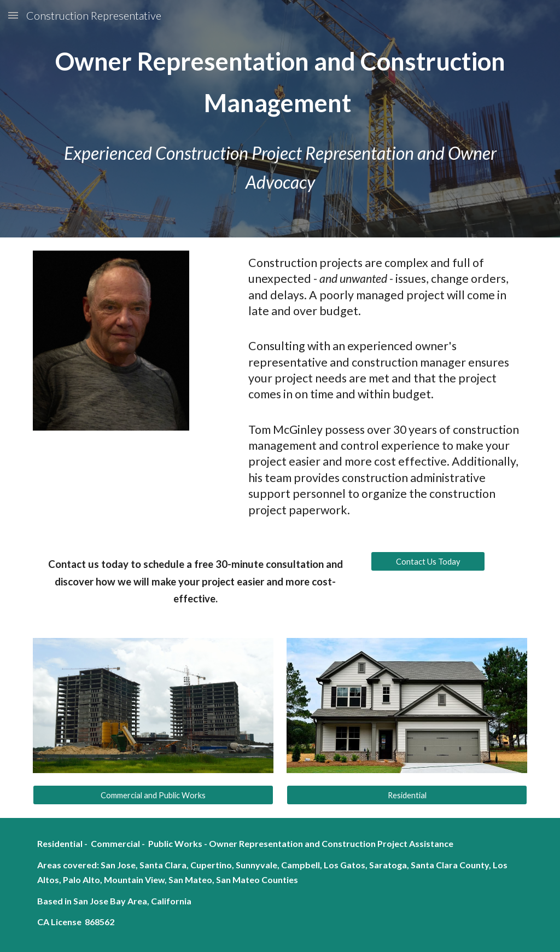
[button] (13, 15)
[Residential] (407, 795)
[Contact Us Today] (428, 561)
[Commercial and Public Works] (153, 795)
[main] (280, 82)
